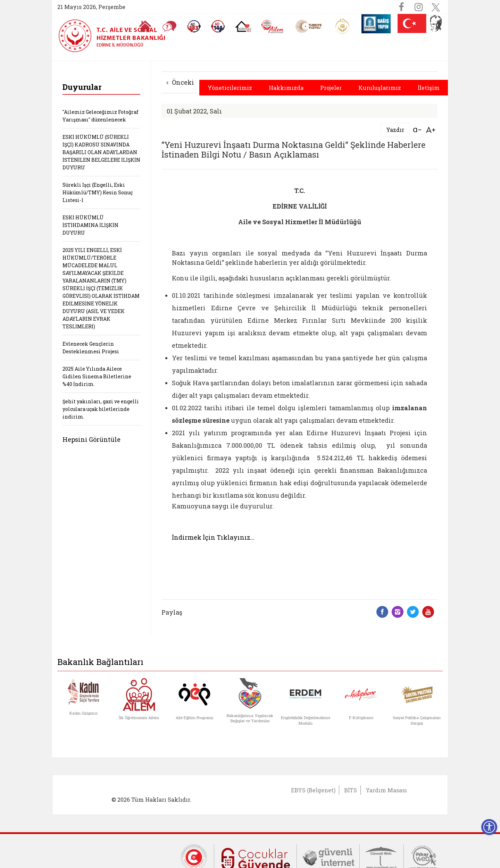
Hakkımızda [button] (286, 88)
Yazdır (395, 130)
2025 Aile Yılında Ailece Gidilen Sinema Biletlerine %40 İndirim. (97, 376)
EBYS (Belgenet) (313, 790)
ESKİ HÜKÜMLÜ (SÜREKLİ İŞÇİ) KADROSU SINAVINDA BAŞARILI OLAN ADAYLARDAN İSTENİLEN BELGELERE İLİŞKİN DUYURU (101, 152)
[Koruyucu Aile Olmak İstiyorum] (243, 26)
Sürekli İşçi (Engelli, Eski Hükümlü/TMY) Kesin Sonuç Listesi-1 (98, 192)
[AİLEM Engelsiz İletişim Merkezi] (273, 27)
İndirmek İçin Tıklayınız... (213, 537)
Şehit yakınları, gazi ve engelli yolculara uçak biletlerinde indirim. (101, 409)
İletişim (429, 88)
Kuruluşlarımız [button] (380, 88)
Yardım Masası (386, 790)
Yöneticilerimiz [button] (230, 88)
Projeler (331, 88)
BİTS (351, 790)
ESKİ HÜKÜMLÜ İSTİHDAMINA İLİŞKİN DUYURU (90, 225)
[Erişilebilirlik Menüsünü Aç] (489, 827)
